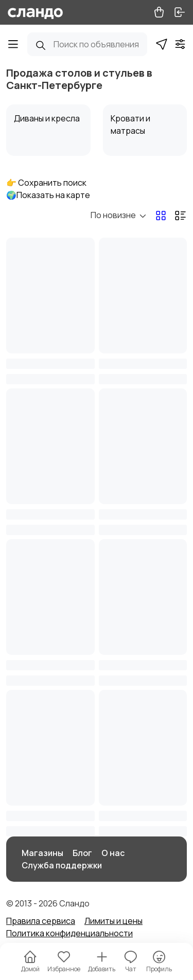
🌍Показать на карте (48, 195)
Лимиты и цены (113, 921)
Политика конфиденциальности (69, 933)
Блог (82, 853)
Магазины (42, 853)
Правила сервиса (41, 921)
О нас (113, 853)
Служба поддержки (62, 865)
